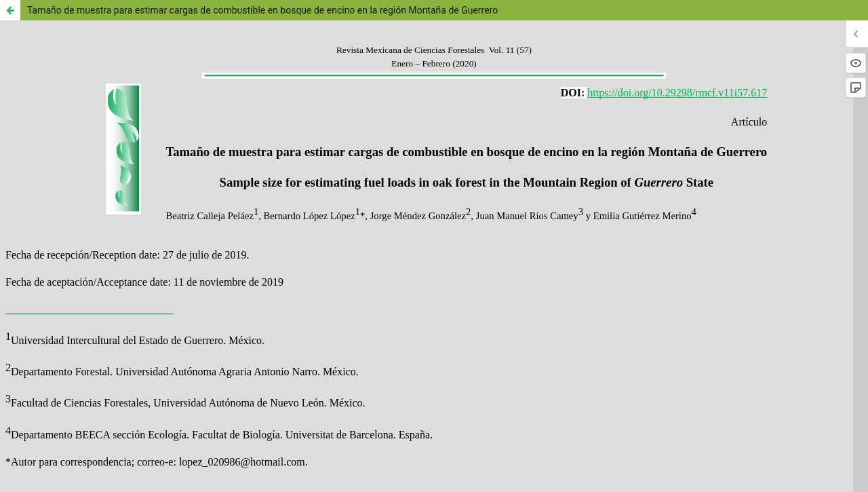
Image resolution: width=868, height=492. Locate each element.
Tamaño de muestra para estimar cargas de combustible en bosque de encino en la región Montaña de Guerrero (262, 10)
